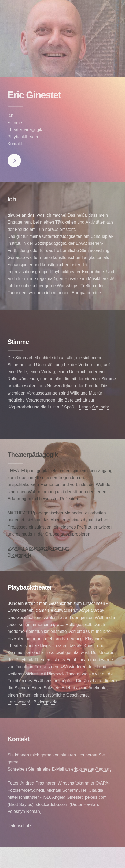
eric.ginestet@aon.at (91, 769)
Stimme (15, 123)
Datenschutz (19, 826)
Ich (10, 115)
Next (14, 160)
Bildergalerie (19, 555)
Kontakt (15, 144)
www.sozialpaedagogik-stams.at (38, 548)
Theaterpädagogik (25, 130)
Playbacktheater (23, 137)
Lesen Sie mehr (94, 407)
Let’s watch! (19, 702)
